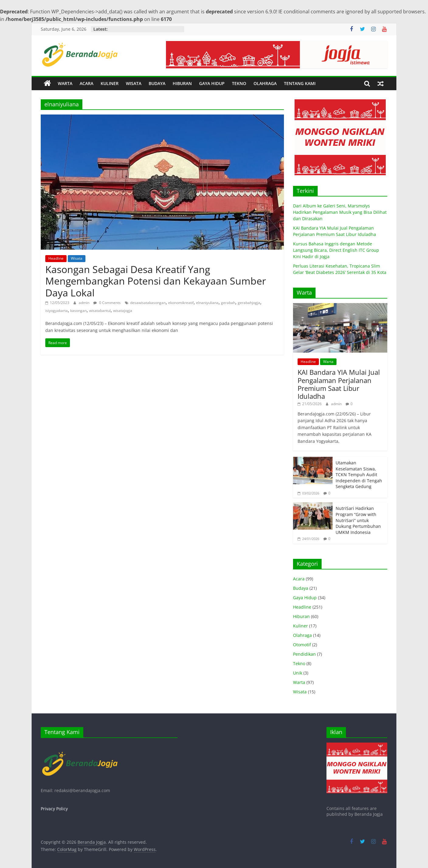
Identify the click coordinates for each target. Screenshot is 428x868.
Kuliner (300, 626)
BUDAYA (157, 83)
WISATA (134, 83)
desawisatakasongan (148, 303)
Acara (299, 579)
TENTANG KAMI (300, 83)
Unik (298, 673)
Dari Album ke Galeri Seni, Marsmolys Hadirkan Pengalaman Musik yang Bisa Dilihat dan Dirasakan (340, 212)
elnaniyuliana (207, 303)
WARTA (65, 83)
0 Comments (107, 303)
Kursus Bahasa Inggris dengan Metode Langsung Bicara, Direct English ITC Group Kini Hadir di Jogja (336, 250)
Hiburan (301, 616)
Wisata (77, 258)
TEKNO (239, 83)
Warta (328, 362)
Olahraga (302, 635)
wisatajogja (123, 311)
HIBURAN (182, 83)
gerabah (228, 303)
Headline (56, 258)
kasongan (78, 311)
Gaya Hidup (305, 598)
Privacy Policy (54, 809)
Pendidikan (304, 654)
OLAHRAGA (265, 83)
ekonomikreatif (181, 303)
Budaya (301, 588)
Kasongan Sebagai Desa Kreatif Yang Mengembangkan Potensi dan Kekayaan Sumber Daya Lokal (156, 281)
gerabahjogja (249, 303)
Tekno (299, 663)
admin (85, 303)
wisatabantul (100, 311)
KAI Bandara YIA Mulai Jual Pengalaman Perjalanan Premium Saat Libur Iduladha (339, 384)
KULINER (110, 83)
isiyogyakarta (57, 311)
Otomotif (302, 645)
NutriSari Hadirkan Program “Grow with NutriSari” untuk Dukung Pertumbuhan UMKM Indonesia (358, 520)
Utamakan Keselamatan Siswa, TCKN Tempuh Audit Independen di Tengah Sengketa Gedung (359, 475)
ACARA (86, 83)
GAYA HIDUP (212, 83)
